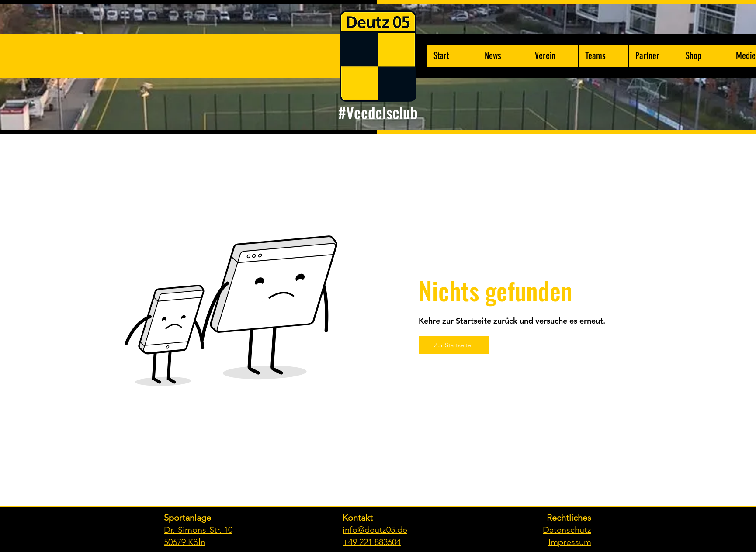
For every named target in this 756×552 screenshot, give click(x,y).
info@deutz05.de (375, 530)
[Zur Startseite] (454, 345)
